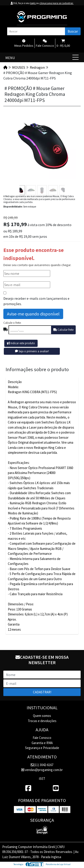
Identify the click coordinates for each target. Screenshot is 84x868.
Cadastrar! (42, 692)
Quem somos (42, 716)
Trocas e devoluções (42, 721)
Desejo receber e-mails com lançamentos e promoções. (36, 301)
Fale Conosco (42, 738)
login (33, 3)
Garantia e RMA (42, 743)
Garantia (14, 624)
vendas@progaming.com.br (42, 770)
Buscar (73, 31)
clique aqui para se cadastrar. (56, 3)
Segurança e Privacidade (42, 748)
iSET (42, 779)
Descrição (15, 382)
